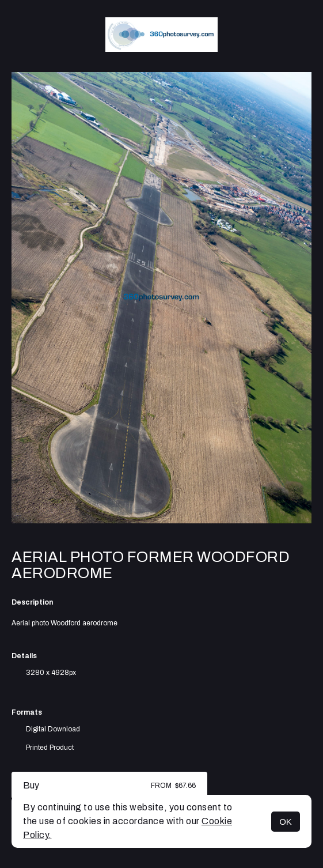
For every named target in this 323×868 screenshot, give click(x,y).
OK (286, 822)
